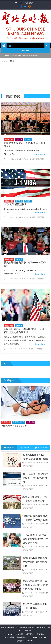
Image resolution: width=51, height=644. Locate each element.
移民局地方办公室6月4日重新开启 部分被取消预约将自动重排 (25, 331)
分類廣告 (20, 641)
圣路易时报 (9, 140)
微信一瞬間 (9, 637)
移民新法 (28, 140)
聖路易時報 (22, 637)
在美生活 (19, 140)
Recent (25, 448)
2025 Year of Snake (38, 637)
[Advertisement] (26, 78)
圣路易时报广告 (19, 422)
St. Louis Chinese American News (26, 31)
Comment (42, 448)
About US (31, 641)
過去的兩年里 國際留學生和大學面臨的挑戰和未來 (35, 562)
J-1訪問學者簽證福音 (15, 204)
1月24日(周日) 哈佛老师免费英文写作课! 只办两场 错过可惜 (35, 539)
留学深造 (19, 201)
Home (10, 634)
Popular (9, 448)
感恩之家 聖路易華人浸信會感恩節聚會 (22, 55)
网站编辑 (25, 159)
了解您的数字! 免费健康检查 (14, 426)
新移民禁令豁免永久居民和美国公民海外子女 (25, 144)
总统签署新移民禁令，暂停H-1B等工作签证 (25, 264)
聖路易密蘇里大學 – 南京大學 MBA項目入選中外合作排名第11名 (35, 585)
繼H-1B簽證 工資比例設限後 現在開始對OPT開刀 (35, 478)
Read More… (40, 154)
